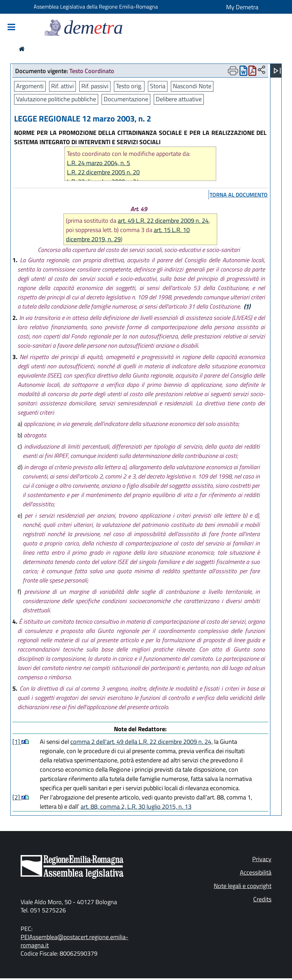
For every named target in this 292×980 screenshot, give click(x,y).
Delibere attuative (179, 99)
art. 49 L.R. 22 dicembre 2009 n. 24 (163, 221)
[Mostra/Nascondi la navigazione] (11, 28)
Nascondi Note (192, 86)
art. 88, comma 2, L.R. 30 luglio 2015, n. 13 (136, 806)
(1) (247, 306)
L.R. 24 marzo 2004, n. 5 (98, 163)
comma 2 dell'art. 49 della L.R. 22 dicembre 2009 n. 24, (142, 742)
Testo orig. (129, 86)
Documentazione (126, 99)
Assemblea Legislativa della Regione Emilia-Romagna (96, 7)
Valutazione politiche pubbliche (56, 99)
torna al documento (239, 195)
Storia (158, 86)
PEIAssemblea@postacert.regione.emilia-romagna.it (74, 941)
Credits (262, 899)
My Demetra (242, 7)
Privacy (262, 859)
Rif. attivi (62, 86)
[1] (17, 742)
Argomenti (30, 86)
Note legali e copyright (243, 886)
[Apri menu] (277, 71)
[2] (17, 797)
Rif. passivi (95, 86)
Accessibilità (256, 872)
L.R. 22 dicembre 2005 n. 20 (103, 172)
